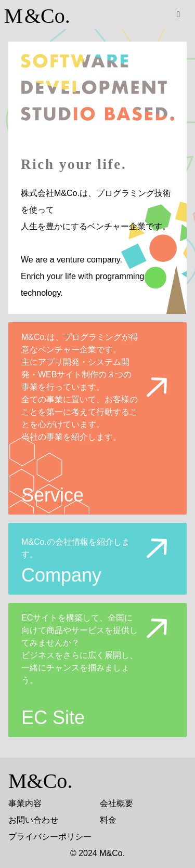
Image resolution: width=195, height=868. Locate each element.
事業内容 (25, 803)
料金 (108, 820)
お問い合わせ (33, 820)
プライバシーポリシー (50, 837)
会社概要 (116, 803)
